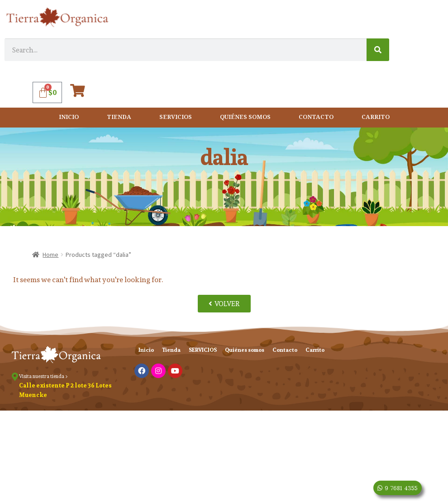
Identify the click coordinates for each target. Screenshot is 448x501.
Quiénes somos (245, 117)
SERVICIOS (176, 117)
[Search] (378, 50)
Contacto (316, 117)
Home (50, 255)
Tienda (119, 117)
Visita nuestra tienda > (43, 376)
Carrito (376, 117)
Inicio (69, 117)
